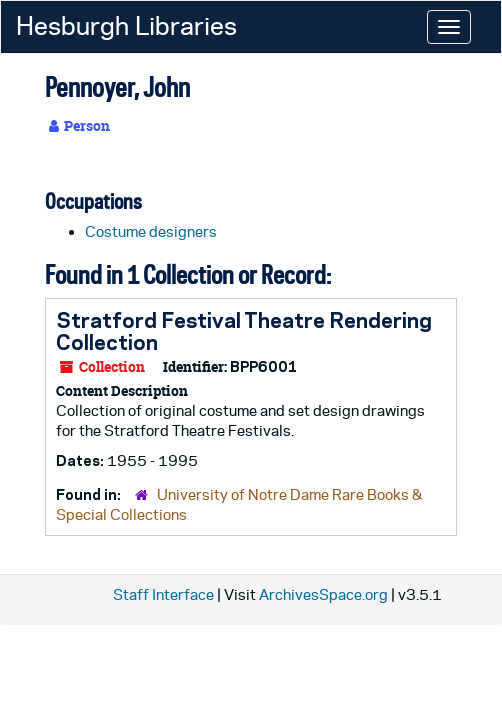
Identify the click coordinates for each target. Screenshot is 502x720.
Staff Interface (163, 594)
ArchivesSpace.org (323, 594)
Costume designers (151, 231)
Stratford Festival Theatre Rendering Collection (244, 331)
